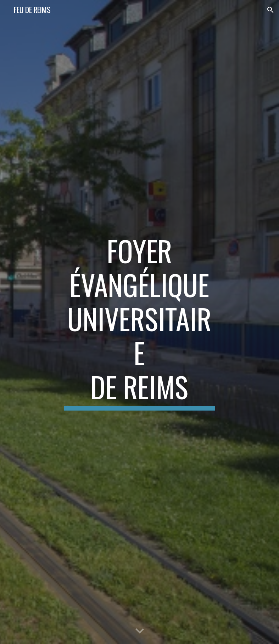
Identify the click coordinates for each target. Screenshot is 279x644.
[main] (139, 322)
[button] (270, 10)
